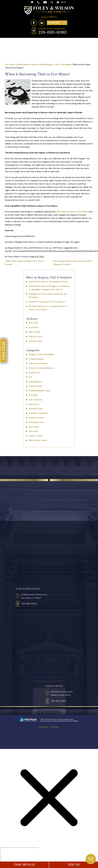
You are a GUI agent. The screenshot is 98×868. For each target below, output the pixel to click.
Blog (42, 64)
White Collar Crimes (38, 440)
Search (52, 2)
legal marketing (59, 721)
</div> (19, 857)
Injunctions (34, 404)
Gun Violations (36, 400)
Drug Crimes (34, 373)
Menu (63, 2)
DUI (30, 377)
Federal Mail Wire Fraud (39, 391)
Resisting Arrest (36, 422)
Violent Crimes (35, 436)
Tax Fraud (33, 431)
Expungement (35, 382)
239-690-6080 (52, 32)
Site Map (54, 727)
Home (32, 2)
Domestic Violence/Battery (41, 368)
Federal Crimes (36, 386)
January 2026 (35, 341)
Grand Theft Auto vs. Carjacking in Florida (48, 282)
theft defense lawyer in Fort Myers (72, 212)
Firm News (33, 395)
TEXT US (74, 865)
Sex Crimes (34, 427)
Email (45, 2)
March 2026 (34, 332)
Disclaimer (43, 727)
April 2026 (34, 327)
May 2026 (33, 323)
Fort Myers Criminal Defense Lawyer (21, 64)
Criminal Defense (36, 359)
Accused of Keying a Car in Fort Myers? (47, 302)
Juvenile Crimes (36, 409)
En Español (54, 23)
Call (38, 2)
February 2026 (36, 336)
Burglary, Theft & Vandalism (58, 64)
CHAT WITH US (24, 865)
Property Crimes (36, 418)
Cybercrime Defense (38, 363)
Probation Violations (38, 413)
